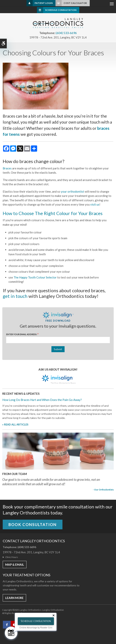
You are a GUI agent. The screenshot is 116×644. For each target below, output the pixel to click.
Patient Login (44, 3)
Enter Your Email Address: (22, 334)
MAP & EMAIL (15, 565)
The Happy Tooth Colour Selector (35, 277)
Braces (7, 168)
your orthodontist (72, 191)
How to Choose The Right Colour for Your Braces (53, 213)
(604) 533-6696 (66, 33)
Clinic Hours (12, 557)
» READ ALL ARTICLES (15, 424)
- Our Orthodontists (103, 489)
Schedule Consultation (61, 10)
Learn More (14, 598)
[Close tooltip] (54, 615)
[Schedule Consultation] (11, 633)
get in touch (15, 296)
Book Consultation (33, 524)
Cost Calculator (75, 3)
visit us (95, 204)
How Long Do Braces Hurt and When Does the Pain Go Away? (42, 400)
